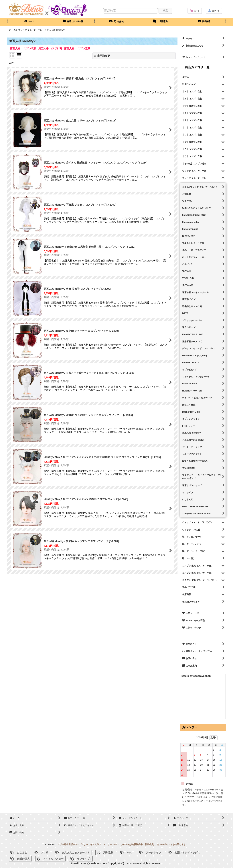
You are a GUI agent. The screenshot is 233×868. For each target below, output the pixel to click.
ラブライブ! (84, 859)
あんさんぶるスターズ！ (76, 853)
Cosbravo (50, 845)
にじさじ (22, 853)
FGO (130, 853)
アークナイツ (153, 853)
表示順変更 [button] (102, 56)
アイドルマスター (53, 859)
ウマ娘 (44, 853)
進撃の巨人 (23, 859)
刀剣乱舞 (108, 853)
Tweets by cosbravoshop (196, 676)
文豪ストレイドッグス (187, 853)
